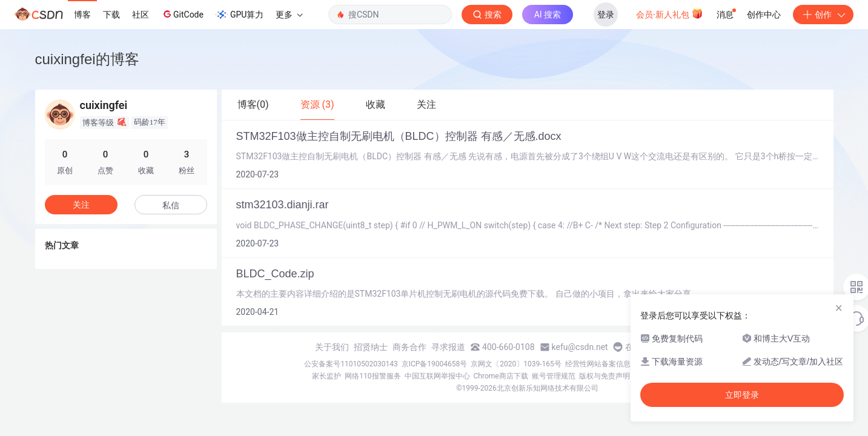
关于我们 (332, 347)
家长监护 (326, 376)
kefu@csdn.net (580, 347)
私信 (171, 205)
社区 (141, 15)
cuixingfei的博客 (87, 59)
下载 (111, 15)
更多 (289, 15)
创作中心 (764, 15)
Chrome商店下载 (501, 376)
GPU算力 (240, 15)
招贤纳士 (371, 347)
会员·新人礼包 (670, 13)
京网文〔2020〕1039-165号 (516, 364)
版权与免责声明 (605, 376)
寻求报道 (448, 347)
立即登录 (742, 395)
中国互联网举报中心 (437, 376)
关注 (81, 205)
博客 (82, 15)
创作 (823, 15)
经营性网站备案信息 (598, 364)
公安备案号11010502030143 (351, 364)
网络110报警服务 (373, 376)
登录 (606, 15)
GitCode (182, 14)
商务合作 (409, 347)
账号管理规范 (554, 376)
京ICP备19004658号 (435, 364)
